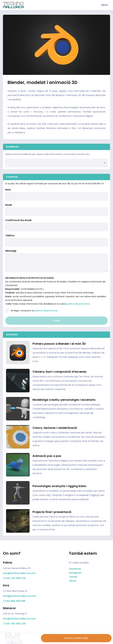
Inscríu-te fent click (76, 638)
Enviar (56, 321)
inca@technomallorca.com (19, 596)
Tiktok (73, 581)
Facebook (75, 569)
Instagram (75, 573)
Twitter (73, 577)
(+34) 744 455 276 (14, 578)
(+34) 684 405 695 (14, 601)
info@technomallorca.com (19, 573)
